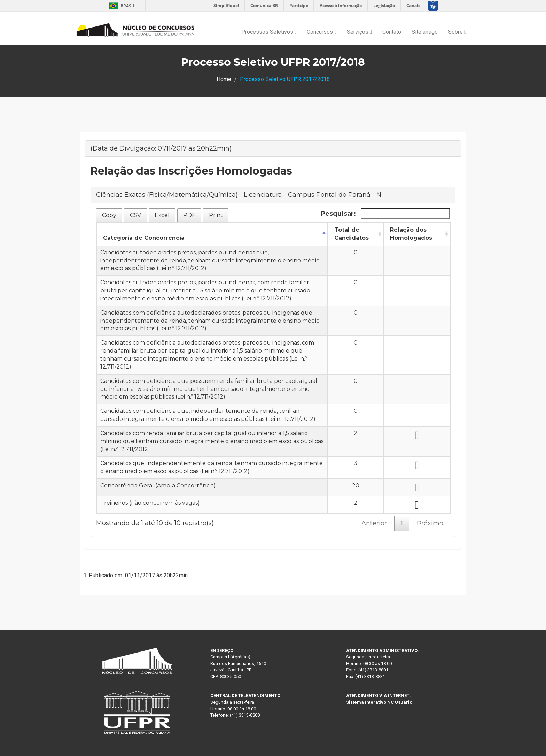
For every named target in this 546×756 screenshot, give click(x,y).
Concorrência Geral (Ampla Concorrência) (158, 485)
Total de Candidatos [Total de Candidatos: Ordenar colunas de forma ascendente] (352, 234)
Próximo (430, 523)
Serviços (359, 32)
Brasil (121, 6)
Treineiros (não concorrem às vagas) (150, 503)
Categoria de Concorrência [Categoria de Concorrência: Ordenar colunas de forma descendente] (144, 238)
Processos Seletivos (269, 32)
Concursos (322, 32)
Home (224, 79)
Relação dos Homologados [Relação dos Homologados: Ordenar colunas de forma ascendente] (411, 234)
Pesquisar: (385, 214)
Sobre (457, 32)
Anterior (374, 523)
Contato (392, 32)
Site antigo (425, 32)
